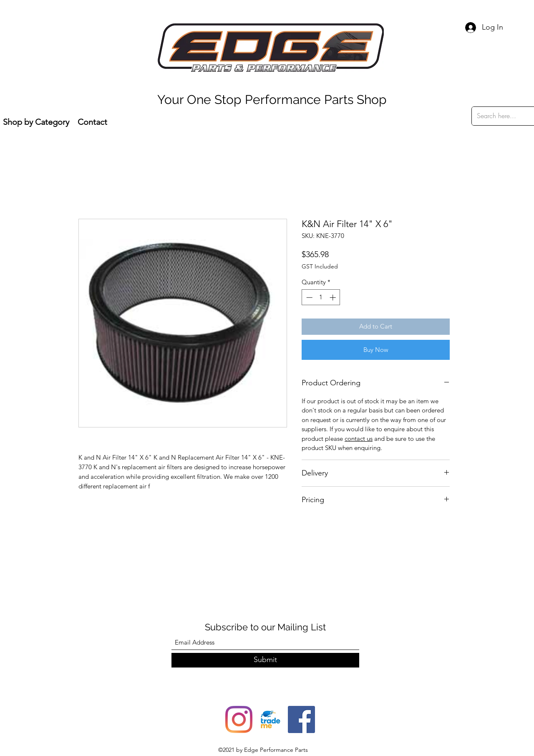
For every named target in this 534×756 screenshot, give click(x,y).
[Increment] (334, 297)
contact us (359, 439)
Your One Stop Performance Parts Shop (272, 100)
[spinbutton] (321, 297)
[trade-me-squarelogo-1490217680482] (270, 719)
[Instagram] (239, 719)
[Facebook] (301, 719)
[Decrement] (309, 297)
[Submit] (265, 660)
